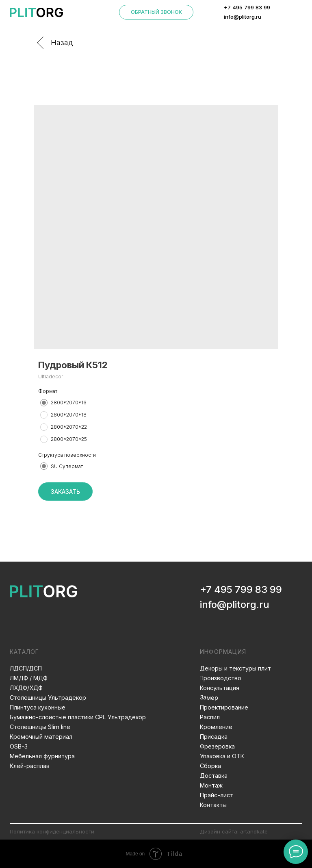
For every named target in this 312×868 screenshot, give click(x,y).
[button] (156, 12)
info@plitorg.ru (235, 604)
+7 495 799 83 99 (241, 589)
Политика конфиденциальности (52, 831)
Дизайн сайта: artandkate (234, 831)
